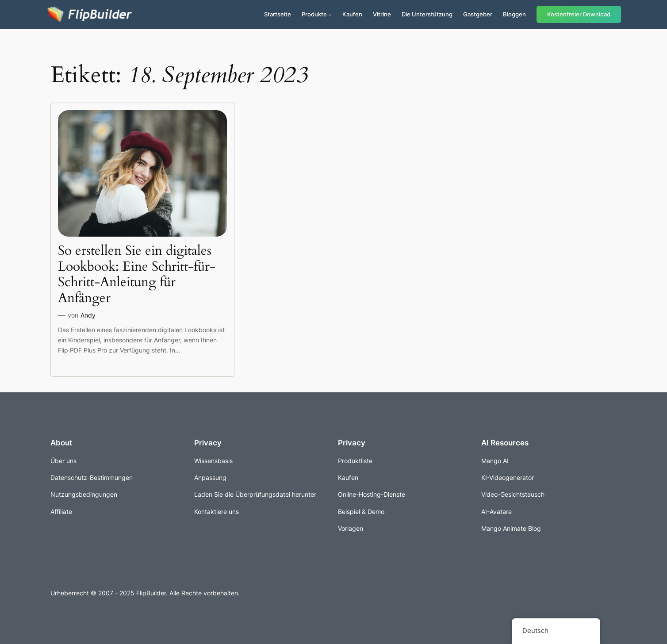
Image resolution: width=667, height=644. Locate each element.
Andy (88, 315)
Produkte (314, 14)
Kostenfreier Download (579, 14)
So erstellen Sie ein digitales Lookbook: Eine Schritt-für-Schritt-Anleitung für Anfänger (137, 275)
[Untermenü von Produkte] (330, 15)
